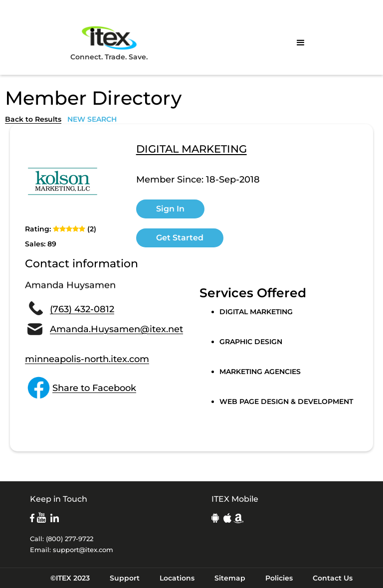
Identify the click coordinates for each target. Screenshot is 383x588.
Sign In (170, 209)
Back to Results (33, 119)
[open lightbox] (62, 182)
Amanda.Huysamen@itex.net (116, 329)
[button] (301, 43)
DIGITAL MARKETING (191, 150)
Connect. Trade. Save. (109, 43)
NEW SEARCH (92, 119)
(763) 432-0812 (82, 309)
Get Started (180, 238)
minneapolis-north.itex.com (87, 359)
